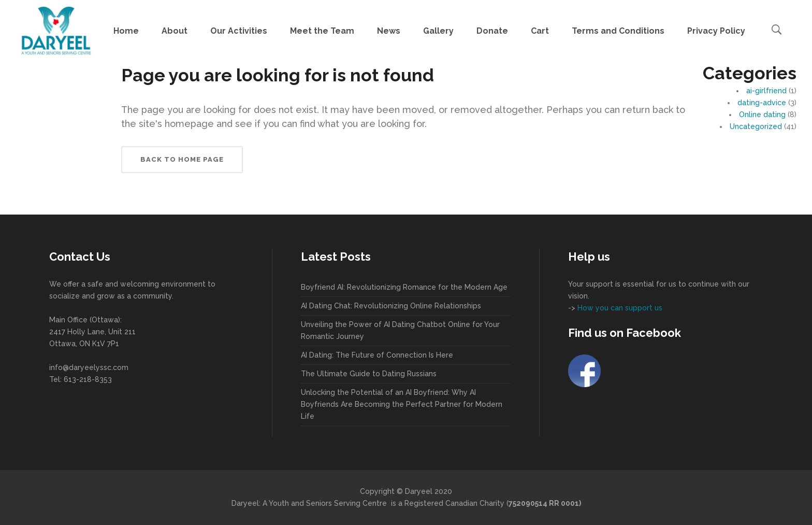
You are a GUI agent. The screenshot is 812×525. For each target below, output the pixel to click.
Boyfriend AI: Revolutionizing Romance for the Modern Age (404, 287)
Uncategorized (756, 126)
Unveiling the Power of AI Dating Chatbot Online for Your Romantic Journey (400, 330)
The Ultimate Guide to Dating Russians (369, 374)
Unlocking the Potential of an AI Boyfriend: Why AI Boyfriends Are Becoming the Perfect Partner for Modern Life (402, 404)
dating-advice (762, 103)
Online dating (762, 115)
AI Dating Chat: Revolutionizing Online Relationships (391, 306)
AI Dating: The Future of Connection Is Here (377, 355)
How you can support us (619, 308)
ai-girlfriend (766, 91)
